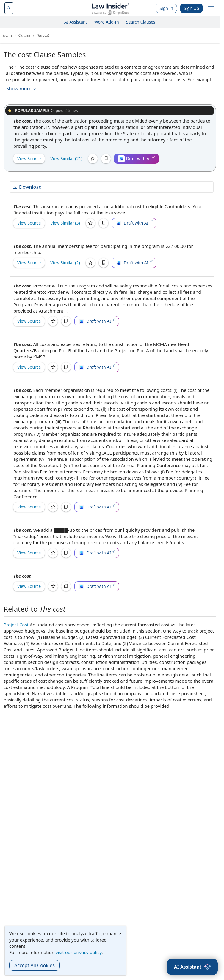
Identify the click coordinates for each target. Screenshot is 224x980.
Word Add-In (107, 22)
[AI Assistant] (192, 967)
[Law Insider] (111, 8)
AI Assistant (76, 22)
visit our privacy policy (79, 952)
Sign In (166, 8)
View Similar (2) (65, 263)
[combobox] (9, 8)
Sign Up (191, 8)
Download (27, 187)
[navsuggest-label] (9, 8)
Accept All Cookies (35, 965)
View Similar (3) (65, 223)
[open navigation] (211, 8)
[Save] (93, 159)
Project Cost (16, 625)
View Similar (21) (66, 159)
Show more (22, 89)
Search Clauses (141, 22)
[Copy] (106, 159)
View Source (29, 159)
